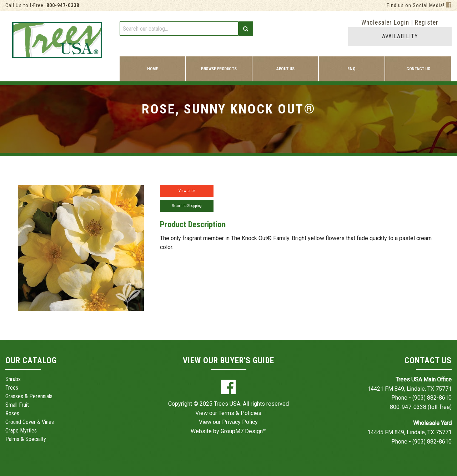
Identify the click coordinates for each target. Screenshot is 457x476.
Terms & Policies (240, 413)
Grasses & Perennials (29, 396)
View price (187, 191)
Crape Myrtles (21, 431)
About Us (285, 69)
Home (152, 69)
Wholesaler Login (385, 22)
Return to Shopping (187, 206)
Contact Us (418, 69)
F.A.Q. (352, 69)
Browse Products (219, 69)
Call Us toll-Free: (42, 6)
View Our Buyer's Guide (228, 361)
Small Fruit (17, 405)
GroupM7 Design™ (243, 431)
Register (427, 22)
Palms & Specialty (26, 439)
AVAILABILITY (400, 36)
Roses (12, 413)
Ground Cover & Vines (30, 422)
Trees (12, 388)
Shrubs (13, 379)
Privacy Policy (240, 422)
